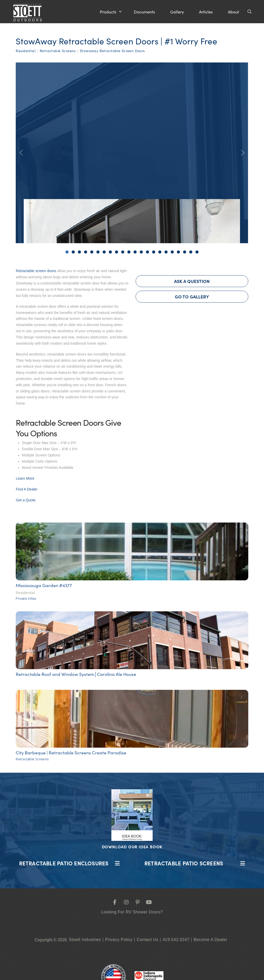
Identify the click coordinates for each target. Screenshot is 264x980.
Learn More (25, 478)
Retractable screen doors (36, 271)
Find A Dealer (27, 489)
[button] (111, 12)
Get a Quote (26, 500)
